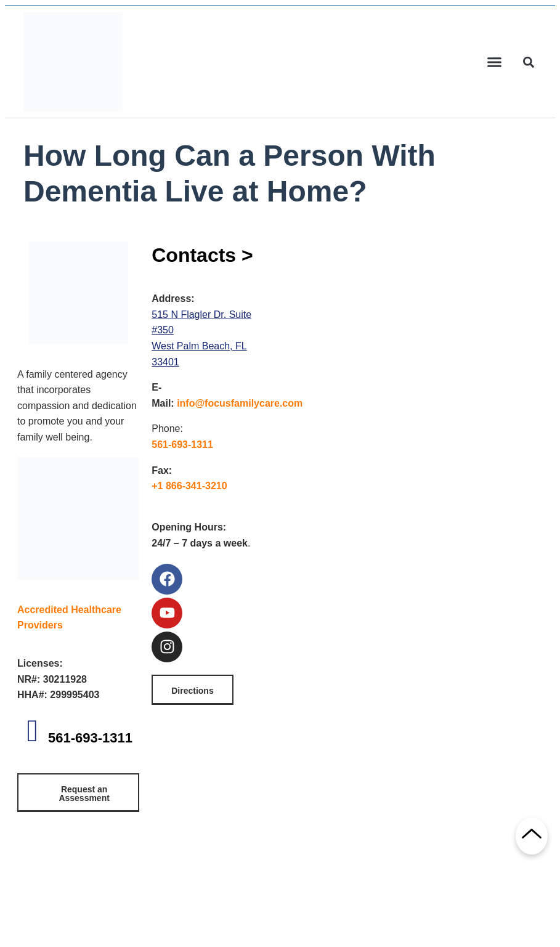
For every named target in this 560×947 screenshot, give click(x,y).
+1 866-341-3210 (189, 486)
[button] (495, 62)
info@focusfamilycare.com (240, 403)
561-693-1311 (90, 738)
